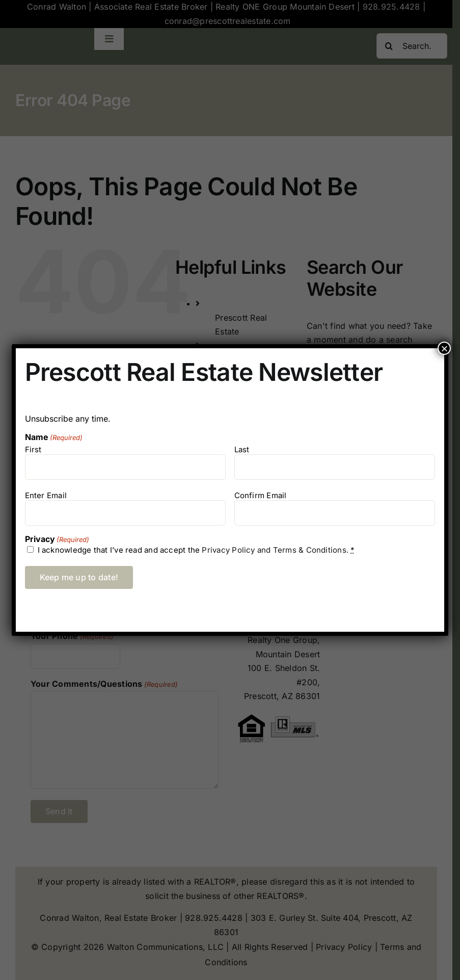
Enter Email (46, 495)
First (33, 449)
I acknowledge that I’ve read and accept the (196, 550)
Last (242, 449)
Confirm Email (261, 495)
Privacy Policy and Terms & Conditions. (275, 550)
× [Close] (444, 348)
